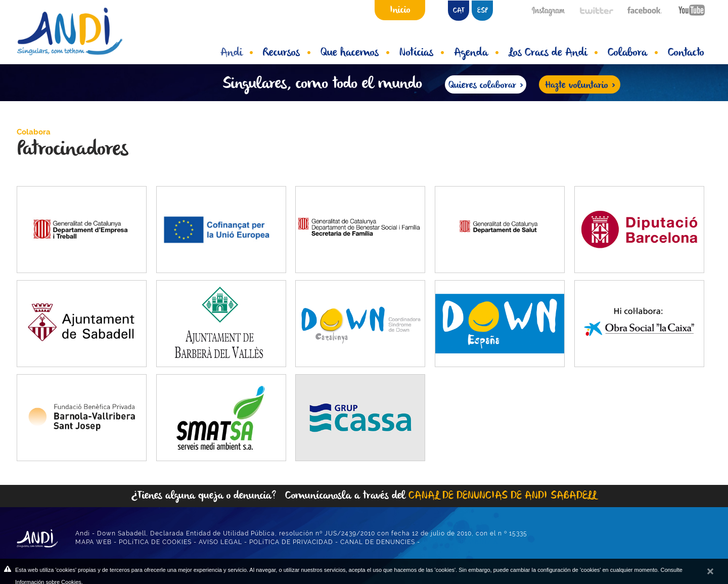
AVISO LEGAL (220, 542)
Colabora (633, 53)
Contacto (686, 53)
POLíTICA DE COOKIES (155, 542)
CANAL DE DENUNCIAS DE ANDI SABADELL (503, 496)
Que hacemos (355, 53)
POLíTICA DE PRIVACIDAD (291, 542)
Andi (237, 53)
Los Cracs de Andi (553, 53)
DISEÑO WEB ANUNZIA (460, 542)
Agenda (476, 53)
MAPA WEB (94, 542)
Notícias (422, 53)
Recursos (287, 53)
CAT (459, 11)
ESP (483, 11)
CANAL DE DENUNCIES (378, 542)
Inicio (400, 10)
